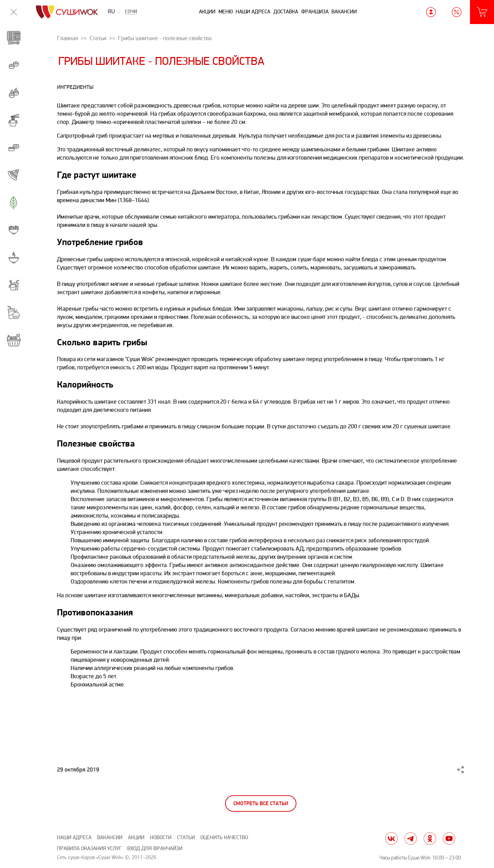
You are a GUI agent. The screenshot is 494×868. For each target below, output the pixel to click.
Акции (207, 12)
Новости (161, 838)
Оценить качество (224, 838)
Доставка (286, 12)
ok (430, 838)
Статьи (186, 838)
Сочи (131, 12)
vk (391, 838)
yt (449, 838)
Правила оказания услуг (89, 849)
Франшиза (315, 12)
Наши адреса (253, 12)
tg (411, 838)
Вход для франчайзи (155, 849)
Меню (226, 12)
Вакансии (344, 12)
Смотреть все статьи (261, 804)
